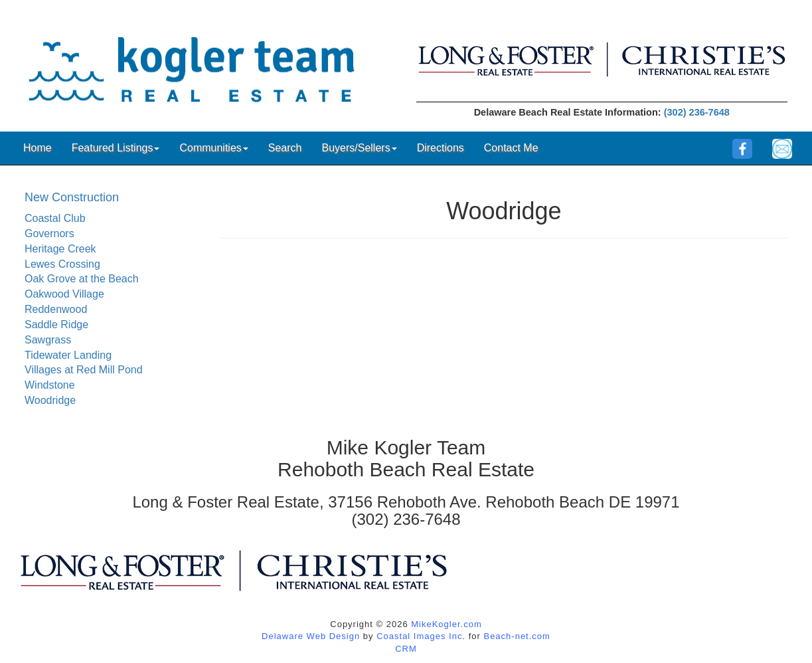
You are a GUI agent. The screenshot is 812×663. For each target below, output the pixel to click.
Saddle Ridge (56, 325)
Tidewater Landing (68, 355)
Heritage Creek (60, 249)
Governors (49, 234)
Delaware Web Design (311, 636)
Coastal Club (55, 218)
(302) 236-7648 (697, 112)
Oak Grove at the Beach (82, 279)
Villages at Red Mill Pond (84, 370)
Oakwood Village (64, 294)
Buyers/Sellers (359, 148)
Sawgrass (48, 340)
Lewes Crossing (62, 264)
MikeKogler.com (446, 624)
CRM (406, 649)
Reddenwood (56, 309)
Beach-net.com (517, 636)
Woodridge (50, 400)
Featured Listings (116, 148)
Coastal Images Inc (419, 636)
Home (38, 148)
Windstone (50, 385)
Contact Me (511, 148)
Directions (441, 148)
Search (285, 148)
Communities (213, 148)
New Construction (72, 197)
